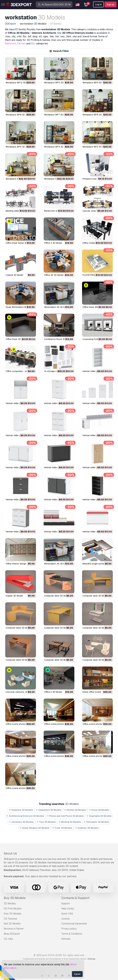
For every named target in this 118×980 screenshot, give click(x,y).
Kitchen (21, 44)
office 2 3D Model (53, 692)
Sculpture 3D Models (21, 810)
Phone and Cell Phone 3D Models (65, 816)
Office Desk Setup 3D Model (20, 243)
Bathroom (10, 44)
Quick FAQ (67, 914)
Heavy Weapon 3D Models (34, 828)
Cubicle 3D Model (14, 275)
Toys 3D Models (46, 822)
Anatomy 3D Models (87, 828)
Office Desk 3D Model (17, 339)
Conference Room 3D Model (58, 339)
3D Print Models (13, 909)
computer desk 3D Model (57, 596)
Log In (98, 4)
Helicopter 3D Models (96, 822)
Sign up (110, 4)
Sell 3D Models (12, 924)
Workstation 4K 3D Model (57, 307)
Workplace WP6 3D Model (95, 115)
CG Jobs (8, 939)
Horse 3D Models (99, 810)
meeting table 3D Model (17, 211)
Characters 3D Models (49, 810)
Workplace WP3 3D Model (95, 147)
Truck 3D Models (62, 828)
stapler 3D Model (14, 596)
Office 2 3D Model (53, 243)
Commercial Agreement (74, 924)
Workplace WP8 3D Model (19, 115)
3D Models (10, 903)
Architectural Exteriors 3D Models (25, 816)
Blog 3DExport (12, 934)
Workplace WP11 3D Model (57, 83)
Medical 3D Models (70, 822)
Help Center (68, 909)
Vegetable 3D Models (99, 816)
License (66, 919)
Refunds (66, 939)
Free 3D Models (13, 914)
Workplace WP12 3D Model (19, 83)
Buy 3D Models (15, 898)
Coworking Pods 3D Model (96, 339)
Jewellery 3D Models (21, 822)
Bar (33, 44)
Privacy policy (69, 929)
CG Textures (10, 919)
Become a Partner (14, 929)
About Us (10, 853)
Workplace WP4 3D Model (57, 147)
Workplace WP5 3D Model (19, 147)
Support (66, 903)
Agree (77, 974)
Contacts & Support (75, 898)
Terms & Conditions (72, 934)
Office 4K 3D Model (54, 275)
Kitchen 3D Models (75, 810)
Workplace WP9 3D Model (95, 83)
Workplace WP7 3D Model (57, 115)
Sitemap (91, 959)
